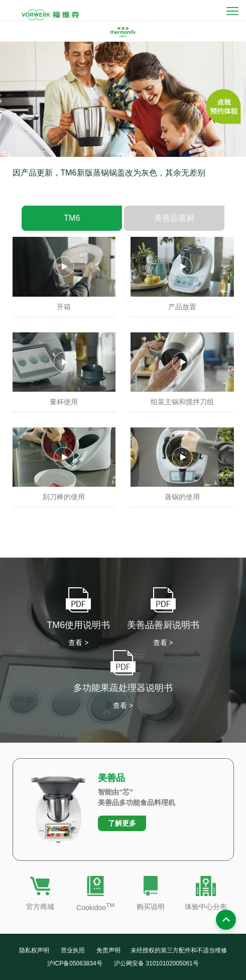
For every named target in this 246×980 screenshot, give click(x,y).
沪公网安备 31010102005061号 (156, 963)
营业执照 (73, 950)
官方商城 (40, 907)
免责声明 (108, 950)
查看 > (78, 643)
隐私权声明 (34, 950)
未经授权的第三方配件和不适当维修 (179, 950)
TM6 (72, 226)
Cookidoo (95, 908)
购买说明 (151, 907)
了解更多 (122, 823)
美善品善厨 (174, 226)
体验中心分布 (206, 907)
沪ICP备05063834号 (75, 963)
